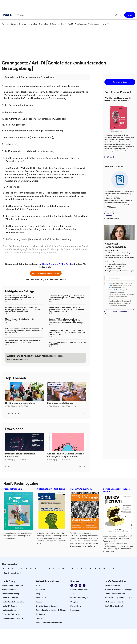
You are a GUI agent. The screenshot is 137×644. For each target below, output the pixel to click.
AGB (110, 285)
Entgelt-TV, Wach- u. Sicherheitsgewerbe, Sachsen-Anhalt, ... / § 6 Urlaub (23, 341)
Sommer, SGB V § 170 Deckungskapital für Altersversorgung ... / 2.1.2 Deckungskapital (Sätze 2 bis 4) (67, 332)
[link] (5, 24)
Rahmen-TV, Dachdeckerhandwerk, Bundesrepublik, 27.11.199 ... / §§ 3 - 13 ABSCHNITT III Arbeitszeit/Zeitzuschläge (66, 321)
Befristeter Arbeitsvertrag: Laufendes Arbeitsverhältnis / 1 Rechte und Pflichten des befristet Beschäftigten (23, 309)
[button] (21, 15)
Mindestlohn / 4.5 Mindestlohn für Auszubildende (19, 320)
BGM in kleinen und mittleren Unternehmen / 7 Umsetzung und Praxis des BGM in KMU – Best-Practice (24, 331)
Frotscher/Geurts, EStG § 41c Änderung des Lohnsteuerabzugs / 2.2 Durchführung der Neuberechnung (67, 298)
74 (7, 219)
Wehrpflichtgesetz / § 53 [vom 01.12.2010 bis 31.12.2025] (67, 343)
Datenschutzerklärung (116, 290)
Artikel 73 (79, 216)
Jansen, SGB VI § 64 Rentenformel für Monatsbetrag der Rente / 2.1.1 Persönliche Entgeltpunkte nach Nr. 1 (66, 309)
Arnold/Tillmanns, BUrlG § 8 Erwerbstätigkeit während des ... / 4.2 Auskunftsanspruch (21, 298)
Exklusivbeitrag (55, 384)
